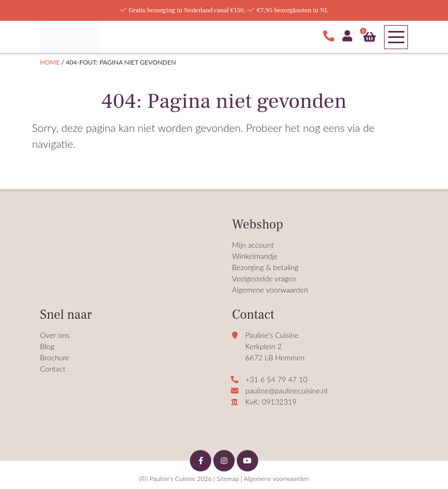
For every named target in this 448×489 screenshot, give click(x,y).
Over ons (55, 335)
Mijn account (253, 245)
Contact (53, 369)
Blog (47, 346)
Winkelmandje (255, 256)
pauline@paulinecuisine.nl (286, 391)
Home (50, 62)
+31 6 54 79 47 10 (276, 379)
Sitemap (227, 479)
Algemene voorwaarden (270, 290)
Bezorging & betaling (265, 267)
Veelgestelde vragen (264, 278)
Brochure (55, 357)
